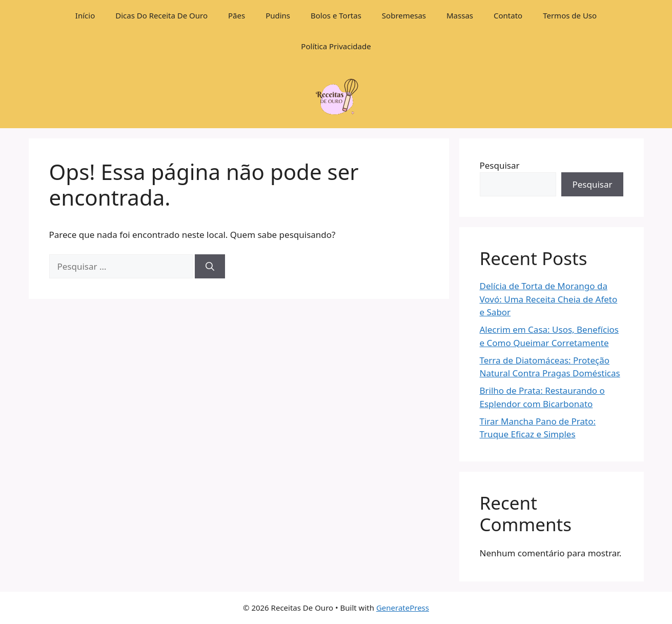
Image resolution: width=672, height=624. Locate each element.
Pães (237, 15)
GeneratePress (403, 608)
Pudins (278, 15)
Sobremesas (404, 15)
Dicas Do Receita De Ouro (161, 15)
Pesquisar (500, 165)
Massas (460, 15)
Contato (508, 15)
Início (85, 15)
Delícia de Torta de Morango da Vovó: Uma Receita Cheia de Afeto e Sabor (549, 299)
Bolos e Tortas (336, 15)
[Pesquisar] (210, 267)
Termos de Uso (570, 15)
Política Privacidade (336, 46)
